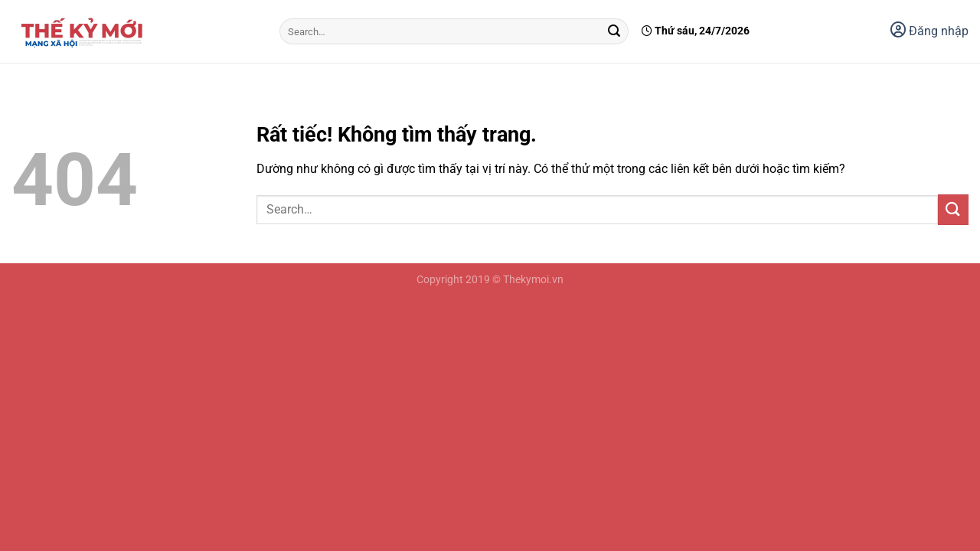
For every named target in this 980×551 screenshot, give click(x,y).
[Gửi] (615, 31)
